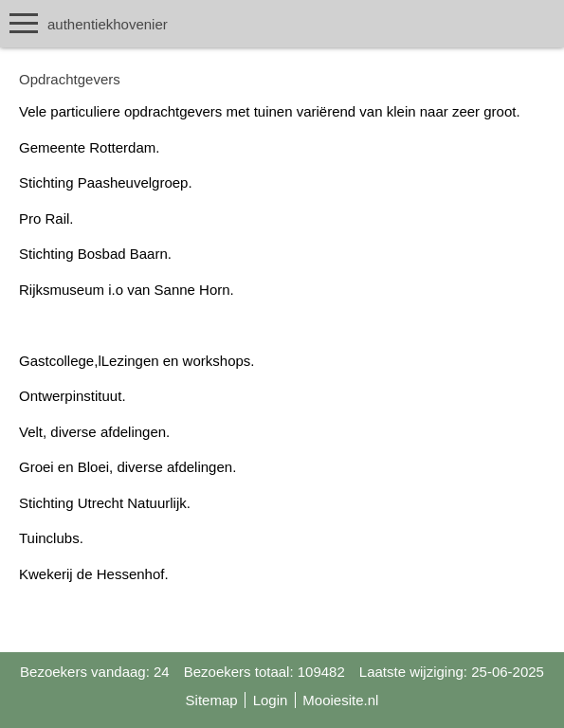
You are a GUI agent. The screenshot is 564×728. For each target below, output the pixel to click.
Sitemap (212, 700)
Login (271, 700)
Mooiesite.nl (340, 700)
